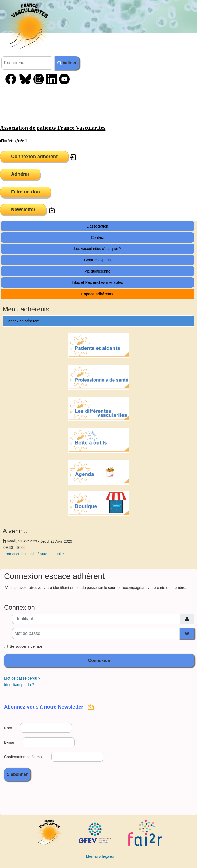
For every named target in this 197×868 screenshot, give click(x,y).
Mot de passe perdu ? (22, 678)
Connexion (99, 660)
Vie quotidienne (97, 271)
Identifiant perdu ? (19, 685)
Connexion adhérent (34, 157)
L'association (97, 226)
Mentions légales (100, 856)
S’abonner (17, 774)
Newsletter (23, 210)
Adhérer (20, 174)
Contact (97, 237)
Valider (67, 63)
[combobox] (26, 63)
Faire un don (25, 192)
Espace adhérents (98, 294)
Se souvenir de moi (26, 646)
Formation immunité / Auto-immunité (34, 554)
